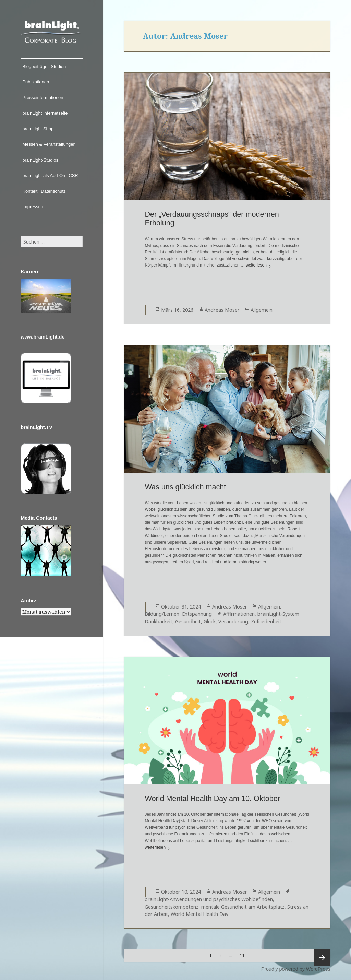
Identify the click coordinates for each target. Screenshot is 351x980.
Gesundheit (188, 621)
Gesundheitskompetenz (172, 907)
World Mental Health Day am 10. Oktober (212, 798)
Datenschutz (53, 191)
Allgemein (262, 310)
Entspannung (197, 614)
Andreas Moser (222, 310)
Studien (58, 66)
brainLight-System (278, 614)
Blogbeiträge (35, 66)
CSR (73, 175)
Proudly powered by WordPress (296, 969)
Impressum (33, 207)
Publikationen (36, 82)
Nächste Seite (322, 957)
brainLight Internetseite (45, 113)
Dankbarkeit (159, 621)
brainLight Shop (38, 129)
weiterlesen (259, 265)
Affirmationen (239, 614)
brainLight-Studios (40, 160)
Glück (210, 621)
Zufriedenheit (266, 621)
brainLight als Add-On (44, 175)
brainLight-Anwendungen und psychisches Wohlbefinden (209, 899)
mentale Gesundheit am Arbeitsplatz (243, 907)
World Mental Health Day (199, 914)
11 (244, 954)
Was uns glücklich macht (185, 487)
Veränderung (233, 621)
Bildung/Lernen (162, 614)
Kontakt (30, 191)
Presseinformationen (43, 98)
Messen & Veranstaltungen (49, 144)
